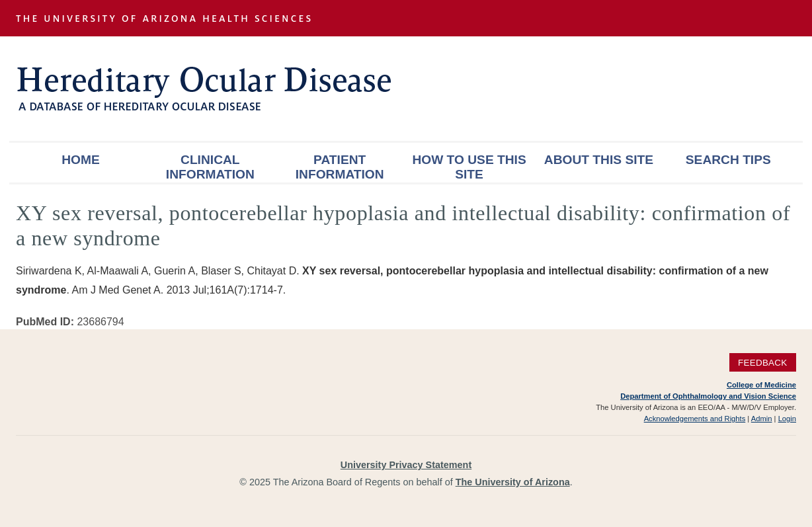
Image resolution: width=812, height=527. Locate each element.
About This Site (599, 160)
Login (787, 419)
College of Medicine (761, 385)
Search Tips (728, 160)
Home (81, 160)
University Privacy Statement (406, 465)
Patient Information (340, 167)
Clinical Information (210, 167)
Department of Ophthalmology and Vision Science (708, 396)
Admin (762, 419)
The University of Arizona (513, 482)
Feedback (763, 363)
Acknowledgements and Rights (695, 419)
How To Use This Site (469, 167)
